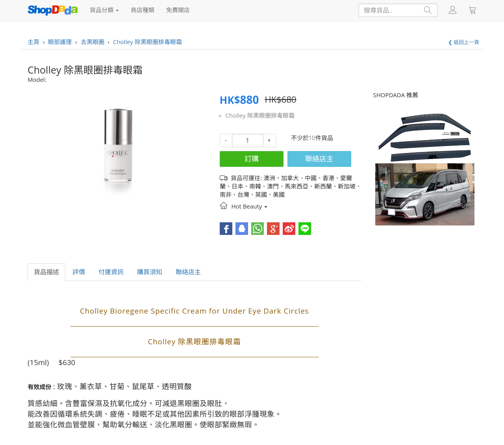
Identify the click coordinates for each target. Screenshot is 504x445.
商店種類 (143, 10)
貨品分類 (104, 10)
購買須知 (150, 272)
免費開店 (178, 10)
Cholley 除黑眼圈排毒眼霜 (260, 115)
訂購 (252, 159)
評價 (79, 272)
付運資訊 (111, 272)
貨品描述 (46, 272)
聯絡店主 (319, 159)
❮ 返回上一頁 (464, 42)
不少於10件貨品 (312, 138)
